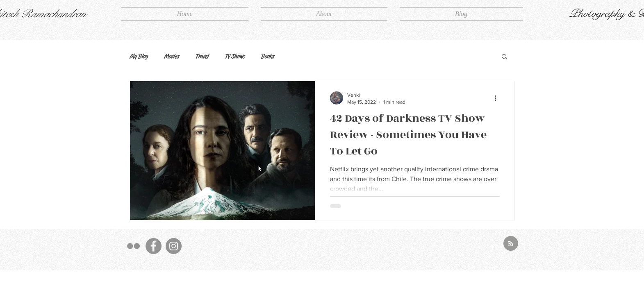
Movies (171, 56)
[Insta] (174, 246)
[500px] (133, 246)
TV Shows (234, 56)
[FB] (154, 246)
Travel (202, 56)
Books (267, 56)
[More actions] (498, 98)
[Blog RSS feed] (511, 244)
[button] (504, 57)
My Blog (139, 56)
